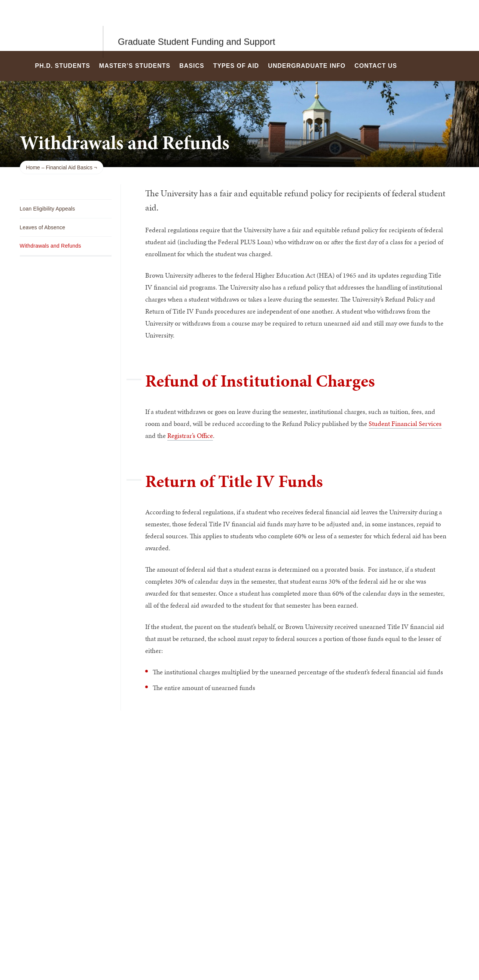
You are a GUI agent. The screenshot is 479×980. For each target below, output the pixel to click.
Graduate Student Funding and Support (196, 25)
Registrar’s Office (190, 435)
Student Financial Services (405, 424)
